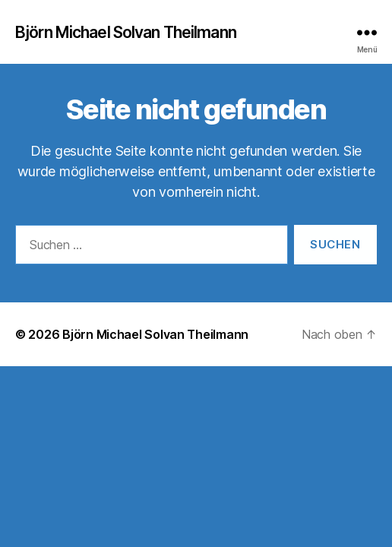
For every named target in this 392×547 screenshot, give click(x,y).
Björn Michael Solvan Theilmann (126, 32)
